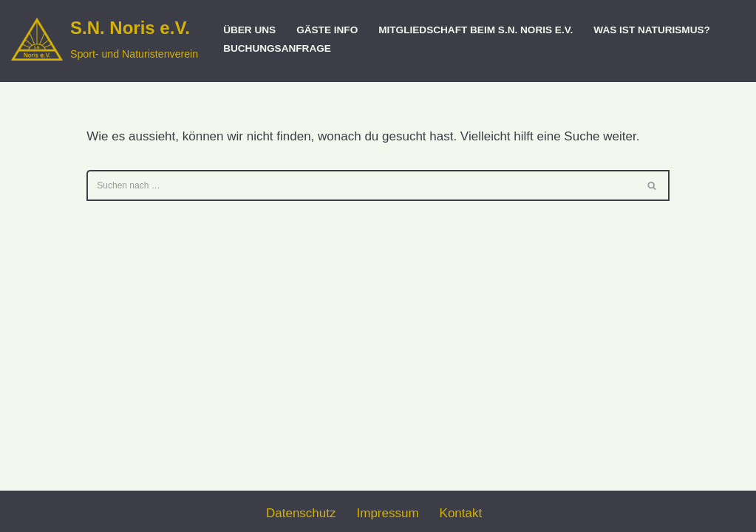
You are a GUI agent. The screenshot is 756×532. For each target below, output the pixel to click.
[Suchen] (361, 185)
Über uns (249, 30)
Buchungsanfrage (277, 48)
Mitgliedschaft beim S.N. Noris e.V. (476, 30)
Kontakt (461, 513)
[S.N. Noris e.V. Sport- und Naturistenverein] (105, 39)
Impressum (388, 513)
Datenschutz (301, 513)
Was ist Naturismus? (652, 30)
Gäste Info (327, 30)
